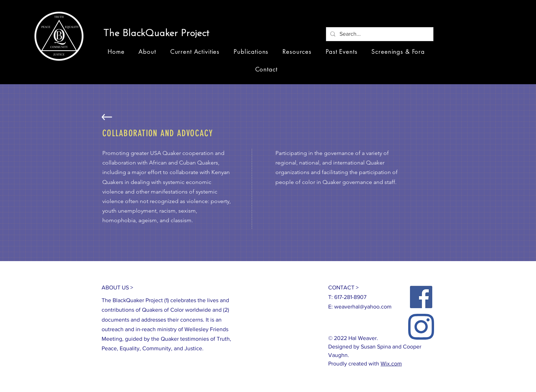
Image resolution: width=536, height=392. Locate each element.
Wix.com (391, 364)
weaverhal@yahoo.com (363, 307)
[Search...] (379, 34)
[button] (159, 34)
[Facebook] (421, 297)
